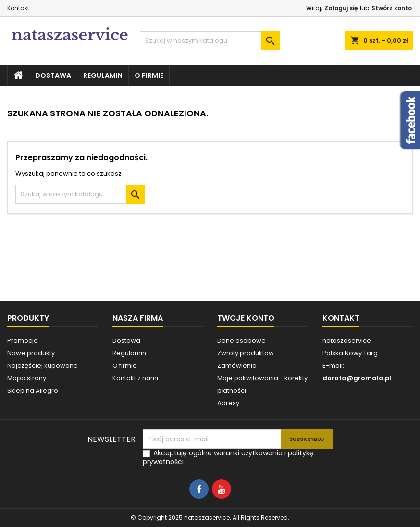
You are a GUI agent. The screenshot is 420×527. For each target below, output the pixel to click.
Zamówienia (237, 366)
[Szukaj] (210, 41)
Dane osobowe (241, 341)
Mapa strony (27, 378)
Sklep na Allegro (33, 391)
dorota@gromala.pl (357, 378)
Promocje (23, 341)
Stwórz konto (392, 8)
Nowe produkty (31, 353)
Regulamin (103, 75)
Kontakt (18, 8)
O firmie (149, 75)
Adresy (228, 403)
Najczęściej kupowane (43, 366)
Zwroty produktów (246, 353)
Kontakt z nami (135, 378)
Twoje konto (246, 318)
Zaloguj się (341, 8)
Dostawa (53, 75)
